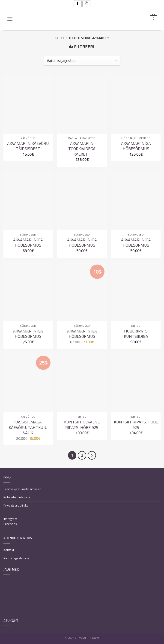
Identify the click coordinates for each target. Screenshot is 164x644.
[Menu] (10, 19)
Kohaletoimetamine (17, 497)
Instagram (10, 519)
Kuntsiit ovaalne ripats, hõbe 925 (82, 425)
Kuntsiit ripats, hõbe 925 (136, 425)
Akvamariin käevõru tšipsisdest (28, 146)
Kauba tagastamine (16, 558)
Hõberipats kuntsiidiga (136, 334)
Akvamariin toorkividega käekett (82, 149)
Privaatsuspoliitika (16, 505)
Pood (60, 38)
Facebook (10, 524)
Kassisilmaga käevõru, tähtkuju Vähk (28, 427)
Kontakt (9, 550)
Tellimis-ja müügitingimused (22, 489)
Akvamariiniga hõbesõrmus (136, 146)
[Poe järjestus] (82, 61)
